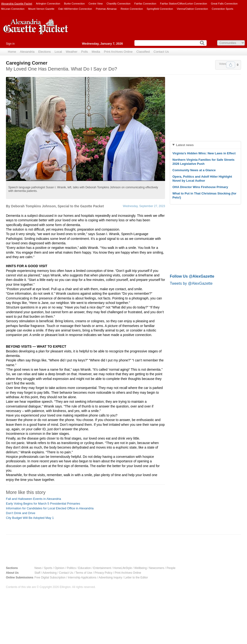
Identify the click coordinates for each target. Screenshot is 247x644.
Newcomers (157, 568)
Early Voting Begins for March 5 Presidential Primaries (43, 504)
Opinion (59, 568)
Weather (72, 52)
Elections (45, 52)
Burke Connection (74, 4)
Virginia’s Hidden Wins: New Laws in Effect (204, 153)
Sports (48, 568)
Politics (71, 568)
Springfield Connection (160, 9)
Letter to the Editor (136, 578)
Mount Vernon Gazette (41, 9)
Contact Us (161, 52)
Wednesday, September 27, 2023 (144, 206)
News (38, 568)
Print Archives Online (118, 52)
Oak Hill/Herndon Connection (75, 9)
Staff (37, 573)
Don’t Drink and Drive (21, 513)
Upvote (231, 65)
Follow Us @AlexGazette (192, 276)
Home (12, 52)
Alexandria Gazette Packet (17, 4)
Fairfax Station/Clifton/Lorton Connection (184, 4)
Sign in (10, 44)
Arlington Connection (48, 4)
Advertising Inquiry (110, 578)
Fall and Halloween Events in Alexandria (33, 499)
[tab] (205, 145)
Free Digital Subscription (50, 578)
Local (58, 52)
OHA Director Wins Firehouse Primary (200, 187)
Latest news (185, 145)
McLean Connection (13, 9)
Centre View (96, 4)
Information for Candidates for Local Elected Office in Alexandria (50, 508)
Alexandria (27, 52)
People (171, 568)
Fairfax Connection (145, 4)
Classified (143, 52)
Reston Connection (132, 9)
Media (96, 52)
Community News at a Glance (194, 170)
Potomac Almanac (106, 9)
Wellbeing (140, 568)
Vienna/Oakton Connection (192, 9)
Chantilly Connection (119, 4)
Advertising (50, 573)
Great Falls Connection (224, 4)
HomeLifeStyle (123, 568)
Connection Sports (223, 9)
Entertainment (102, 568)
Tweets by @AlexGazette (191, 283)
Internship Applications (82, 578)
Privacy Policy (103, 573)
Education (84, 568)
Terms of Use (84, 573)
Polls (85, 52)
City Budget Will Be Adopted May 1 (30, 518)
